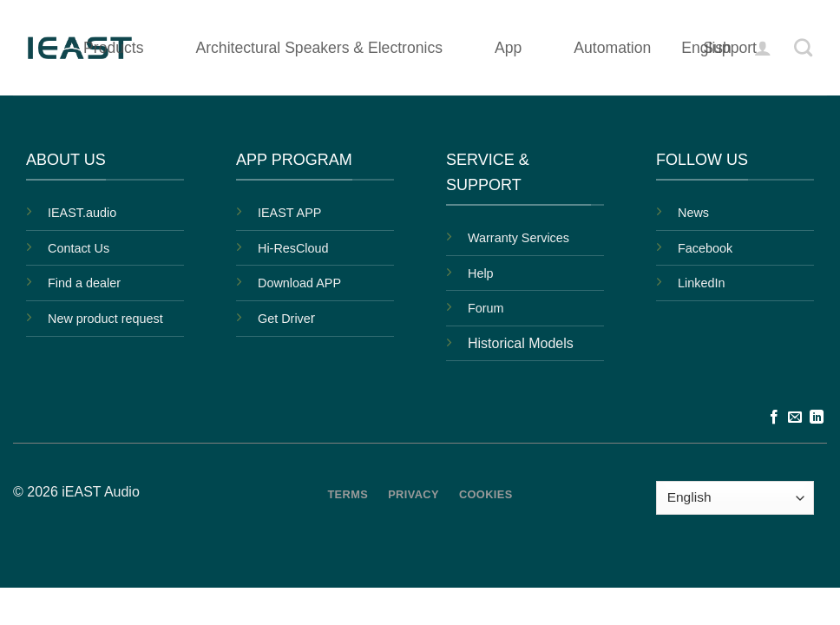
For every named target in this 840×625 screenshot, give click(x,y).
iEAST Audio (101, 492)
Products (113, 48)
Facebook (705, 248)
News (693, 213)
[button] (763, 48)
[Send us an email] (795, 418)
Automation (612, 48)
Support (730, 48)
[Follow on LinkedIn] (817, 418)
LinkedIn (701, 283)
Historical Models (521, 343)
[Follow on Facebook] (774, 418)
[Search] (803, 47)
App (508, 48)
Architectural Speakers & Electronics (319, 48)
